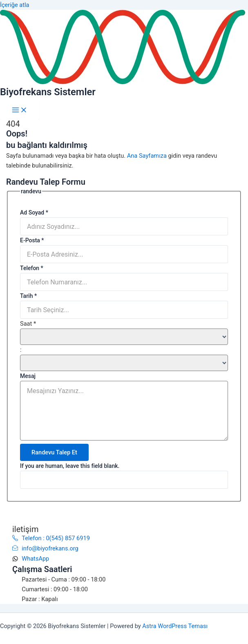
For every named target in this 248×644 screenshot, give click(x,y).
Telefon (32, 268)
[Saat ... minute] (124, 363)
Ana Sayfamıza (147, 156)
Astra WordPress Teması (175, 626)
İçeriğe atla (15, 5)
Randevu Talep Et (54, 452)
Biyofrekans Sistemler (48, 92)
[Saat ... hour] (124, 337)
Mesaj (28, 376)
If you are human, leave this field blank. (70, 466)
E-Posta (32, 240)
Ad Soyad (34, 212)
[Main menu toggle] (20, 110)
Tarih (28, 296)
